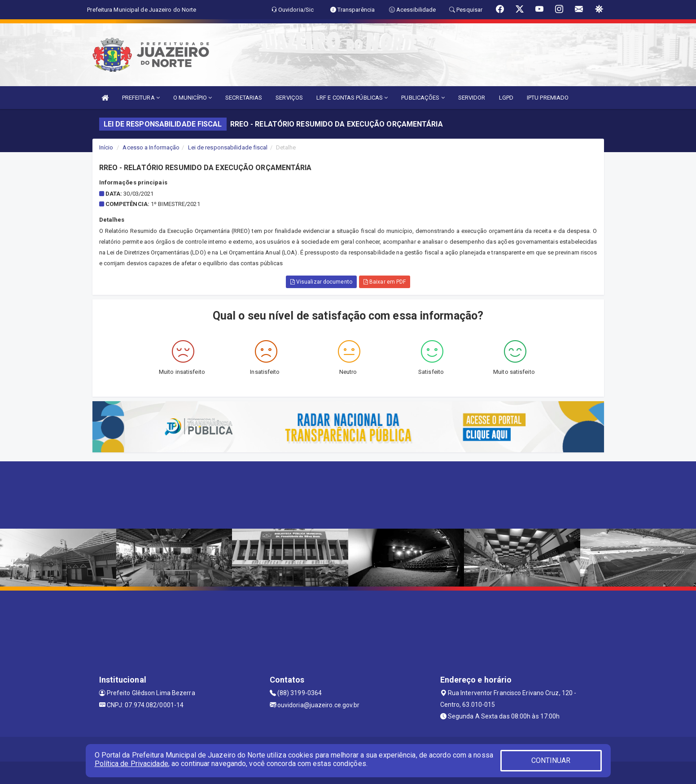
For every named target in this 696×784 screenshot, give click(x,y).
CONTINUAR (551, 760)
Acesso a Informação (151, 147)
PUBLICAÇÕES (423, 98)
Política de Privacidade (131, 764)
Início (106, 147)
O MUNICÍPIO (193, 98)
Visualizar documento (321, 282)
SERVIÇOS (289, 98)
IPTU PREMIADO (548, 98)
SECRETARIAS (244, 98)
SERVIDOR (472, 98)
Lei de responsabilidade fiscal (228, 147)
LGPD (506, 98)
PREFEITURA (141, 98)
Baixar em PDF (385, 282)
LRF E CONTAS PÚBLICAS (352, 98)
